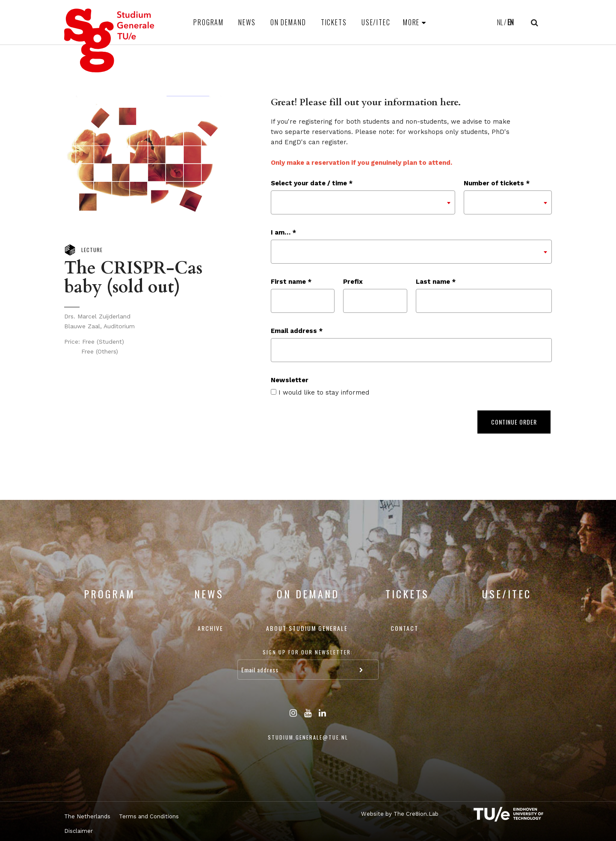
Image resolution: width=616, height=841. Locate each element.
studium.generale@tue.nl (308, 737)
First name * (291, 282)
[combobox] (363, 202)
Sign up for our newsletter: (308, 652)
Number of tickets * (497, 183)
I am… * (283, 232)
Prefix (353, 282)
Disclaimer (78, 831)
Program (209, 22)
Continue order (514, 422)
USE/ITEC (376, 22)
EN (511, 22)
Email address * (297, 331)
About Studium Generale (307, 628)
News (247, 22)
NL (500, 22)
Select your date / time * (312, 183)
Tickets (334, 22)
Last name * (436, 282)
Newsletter (290, 380)
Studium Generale (110, 40)
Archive (210, 628)
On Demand (288, 22)
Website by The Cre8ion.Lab (400, 814)
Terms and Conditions (149, 816)
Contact (404, 628)
